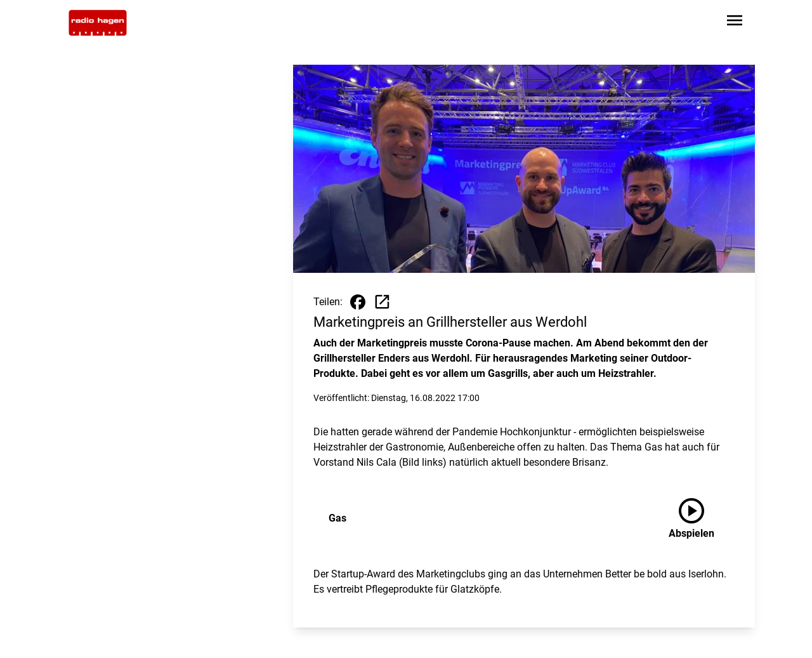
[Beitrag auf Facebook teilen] (358, 302)
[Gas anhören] (702, 518)
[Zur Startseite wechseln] (98, 23)
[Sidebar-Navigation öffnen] (735, 23)
